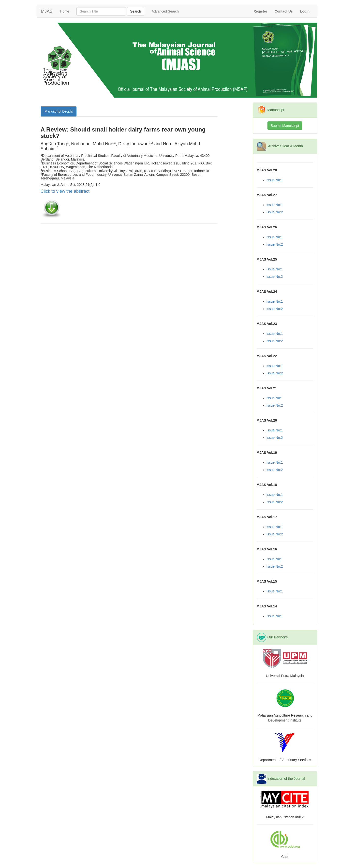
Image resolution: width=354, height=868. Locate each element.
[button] (305, 11)
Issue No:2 (275, 212)
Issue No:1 (275, 180)
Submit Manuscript (285, 126)
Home (66, 11)
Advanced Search (165, 11)
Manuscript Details (59, 111)
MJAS (47, 11)
